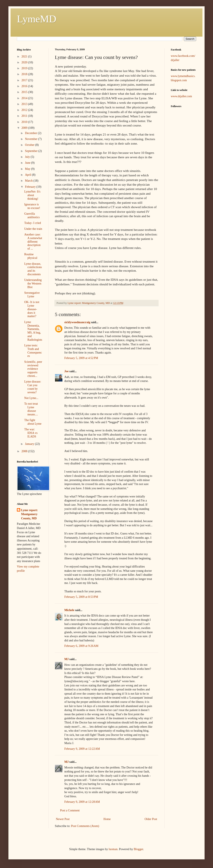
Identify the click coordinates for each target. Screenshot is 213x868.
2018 (25, 74)
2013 (25, 104)
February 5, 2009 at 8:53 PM (81, 597)
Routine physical (31, 256)
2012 (25, 110)
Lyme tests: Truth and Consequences (33, 351)
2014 (25, 98)
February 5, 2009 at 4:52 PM (81, 358)
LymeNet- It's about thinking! (32, 195)
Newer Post (63, 819)
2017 (25, 80)
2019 (25, 68)
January (30, 444)
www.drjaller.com (181, 96)
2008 (25, 451)
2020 (25, 62)
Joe (66, 371)
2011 (25, 116)
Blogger (138, 849)
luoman (113, 849)
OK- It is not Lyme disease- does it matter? (32, 309)
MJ (66, 659)
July (28, 157)
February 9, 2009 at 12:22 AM (82, 749)
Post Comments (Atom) (85, 826)
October (30, 145)
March (29, 181)
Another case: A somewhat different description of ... (33, 242)
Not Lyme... (31, 398)
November (32, 139)
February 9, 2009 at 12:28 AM (82, 802)
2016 (25, 86)
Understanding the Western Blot (33, 284)
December (31, 133)
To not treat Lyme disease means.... (31, 409)
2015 (25, 92)
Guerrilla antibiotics (32, 215)
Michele (69, 610)
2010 (25, 122)
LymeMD (37, 19)
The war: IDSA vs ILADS (31, 433)
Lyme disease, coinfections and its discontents (33, 269)
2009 (25, 128)
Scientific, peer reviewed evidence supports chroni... (33, 369)
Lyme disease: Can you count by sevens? (33, 387)
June (28, 163)
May (28, 169)
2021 (25, 56)
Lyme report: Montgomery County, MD (29, 514)
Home (107, 819)
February (31, 187)
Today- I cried (33, 223)
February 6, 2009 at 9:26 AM (81, 646)
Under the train (33, 229)
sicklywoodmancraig (77, 322)
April (28, 175)
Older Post (151, 819)
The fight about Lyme (33, 422)
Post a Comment (70, 810)
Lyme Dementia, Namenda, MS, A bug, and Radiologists (33, 331)
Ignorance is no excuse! (32, 206)
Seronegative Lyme (32, 295)
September (32, 151)
